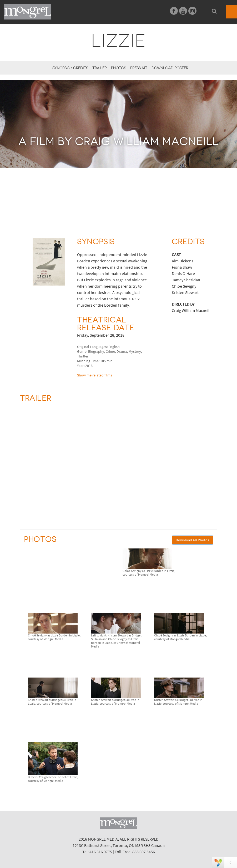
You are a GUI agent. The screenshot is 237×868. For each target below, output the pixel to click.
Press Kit (139, 68)
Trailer (99, 68)
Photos (118, 68)
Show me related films (95, 375)
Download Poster (170, 68)
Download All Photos (192, 540)
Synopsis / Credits (70, 68)
